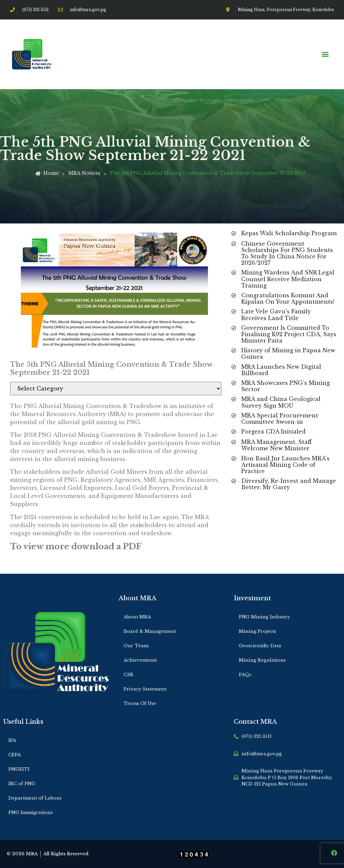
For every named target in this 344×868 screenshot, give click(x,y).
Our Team (136, 646)
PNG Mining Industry (264, 617)
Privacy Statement (145, 689)
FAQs (245, 675)
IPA (12, 740)
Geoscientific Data (260, 646)
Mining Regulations (262, 660)
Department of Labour (35, 798)
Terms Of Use (140, 703)
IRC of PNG (22, 784)
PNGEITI (19, 769)
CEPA (15, 755)
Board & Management (150, 631)
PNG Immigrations (31, 812)
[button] (325, 54)
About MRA (137, 617)
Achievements (140, 660)
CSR (128, 675)
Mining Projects (257, 631)
